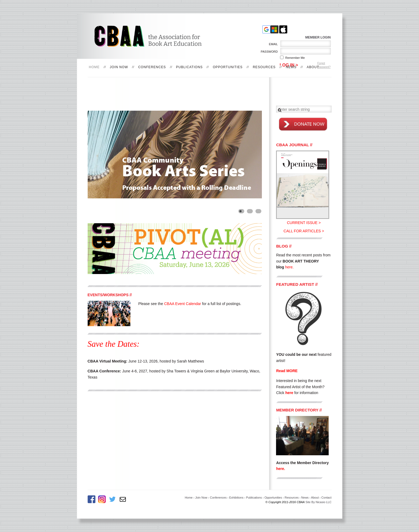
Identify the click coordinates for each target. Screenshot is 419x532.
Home (189, 498)
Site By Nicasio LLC (318, 502)
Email (272, 44)
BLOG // (284, 246)
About (313, 67)
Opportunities (228, 67)
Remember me (295, 58)
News (291, 67)
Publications (189, 67)
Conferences (152, 67)
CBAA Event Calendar (183, 304)
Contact (327, 498)
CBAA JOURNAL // (294, 145)
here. (280, 469)
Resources (264, 67)
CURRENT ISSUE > (304, 223)
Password (268, 52)
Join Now (119, 67)
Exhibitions (236, 498)
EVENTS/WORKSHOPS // (110, 295)
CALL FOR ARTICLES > (304, 231)
